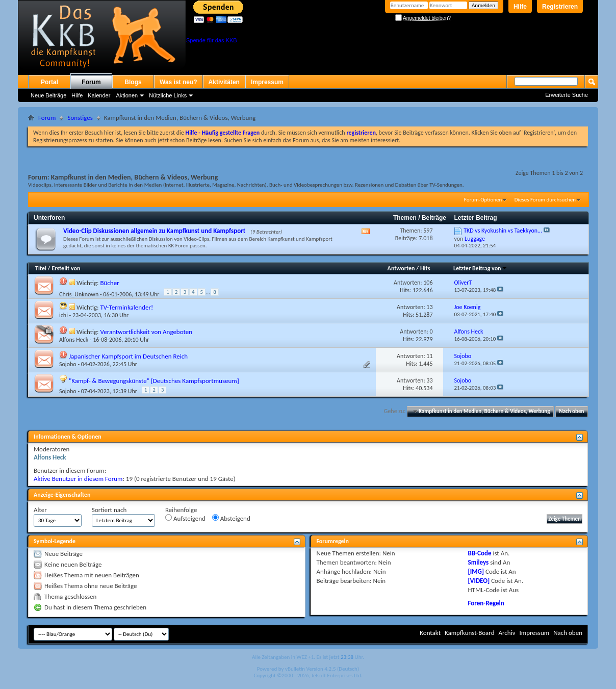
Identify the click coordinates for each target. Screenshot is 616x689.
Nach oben (571, 411)
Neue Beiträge (48, 95)
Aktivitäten (224, 82)
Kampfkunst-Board (470, 633)
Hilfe (520, 7)
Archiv (507, 633)
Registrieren (560, 7)
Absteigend (231, 518)
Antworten (401, 268)
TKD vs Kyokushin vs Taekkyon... (503, 231)
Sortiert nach (109, 510)
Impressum (267, 82)
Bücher (109, 283)
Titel (41, 268)
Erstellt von (66, 268)
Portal (49, 82)
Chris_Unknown (79, 294)
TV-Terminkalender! (126, 307)
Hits (425, 268)
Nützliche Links (168, 95)
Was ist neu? (178, 82)
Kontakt (430, 633)
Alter (40, 510)
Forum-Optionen (483, 200)
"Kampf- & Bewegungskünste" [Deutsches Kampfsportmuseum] (154, 381)
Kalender (99, 95)
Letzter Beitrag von (480, 268)
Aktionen (127, 95)
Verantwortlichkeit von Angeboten (146, 332)
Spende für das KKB (212, 40)
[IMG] (476, 571)
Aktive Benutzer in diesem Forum (78, 479)
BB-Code (480, 553)
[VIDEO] (479, 581)
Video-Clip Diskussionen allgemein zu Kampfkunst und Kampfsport (154, 231)
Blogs (133, 82)
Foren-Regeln (486, 603)
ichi (63, 315)
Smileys (479, 562)
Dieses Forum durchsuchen (545, 200)
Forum (91, 82)
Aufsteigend (185, 518)
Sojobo (68, 364)
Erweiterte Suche (567, 95)
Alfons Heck (74, 340)
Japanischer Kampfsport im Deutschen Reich (128, 356)
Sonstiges (80, 118)
